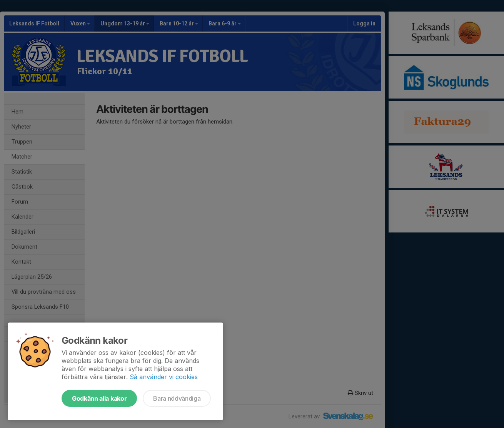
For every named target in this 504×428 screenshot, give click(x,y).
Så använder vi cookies (164, 377)
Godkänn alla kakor (99, 398)
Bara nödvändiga (177, 398)
